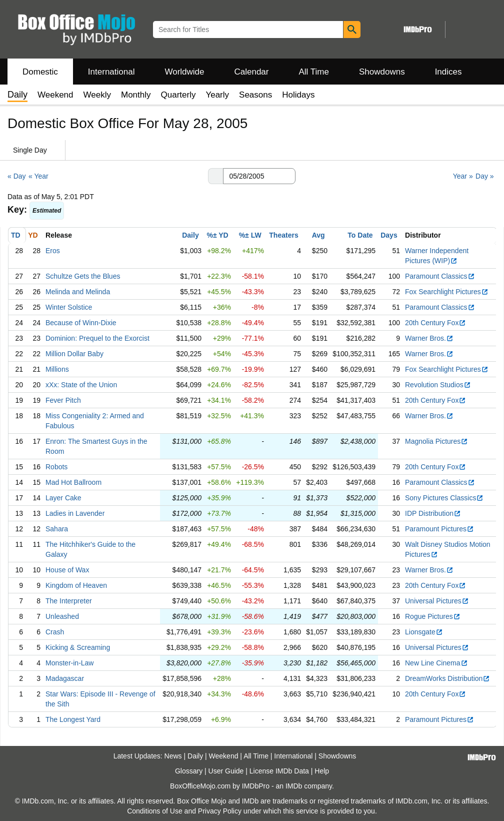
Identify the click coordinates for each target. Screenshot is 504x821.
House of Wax (67, 570)
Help (322, 771)
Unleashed (62, 616)
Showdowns (382, 72)
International (111, 72)
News (173, 756)
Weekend (55, 95)
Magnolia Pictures (436, 441)
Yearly (217, 95)
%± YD (217, 235)
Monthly (136, 95)
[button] (215, 176)
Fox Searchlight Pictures (447, 292)
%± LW (250, 235)
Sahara (57, 529)
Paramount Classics (440, 276)
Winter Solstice (69, 307)
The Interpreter (69, 601)
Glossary (189, 771)
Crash (55, 632)
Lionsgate (424, 632)
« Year (38, 176)
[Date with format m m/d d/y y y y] (259, 176)
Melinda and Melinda (78, 292)
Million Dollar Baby (74, 354)
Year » (463, 176)
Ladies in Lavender (75, 513)
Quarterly (178, 95)
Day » (485, 176)
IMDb (294, 786)
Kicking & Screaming (78, 647)
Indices (448, 72)
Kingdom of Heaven (76, 585)
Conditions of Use (155, 811)
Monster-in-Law (69, 663)
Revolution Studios (438, 385)
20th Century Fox (435, 323)
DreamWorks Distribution (447, 678)
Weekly (97, 95)
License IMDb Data (279, 771)
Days (389, 235)
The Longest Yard (73, 719)
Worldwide (184, 72)
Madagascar (65, 678)
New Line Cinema (436, 663)
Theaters (283, 235)
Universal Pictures (437, 601)
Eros (53, 251)
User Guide (226, 771)
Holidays (298, 95)
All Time (314, 72)
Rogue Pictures (433, 616)
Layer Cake (63, 498)
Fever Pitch (63, 400)
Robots (56, 467)
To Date (360, 235)
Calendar (252, 72)
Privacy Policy (220, 811)
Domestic (40, 72)
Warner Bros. (429, 338)
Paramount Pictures (439, 529)
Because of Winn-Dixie (81, 323)
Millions (57, 369)
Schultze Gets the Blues (83, 276)
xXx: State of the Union (81, 385)
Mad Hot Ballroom (73, 482)
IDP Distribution (433, 513)
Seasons (255, 95)
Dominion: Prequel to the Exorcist (97, 338)
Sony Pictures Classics (444, 498)
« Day (17, 176)
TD (16, 235)
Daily (190, 235)
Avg (318, 235)
